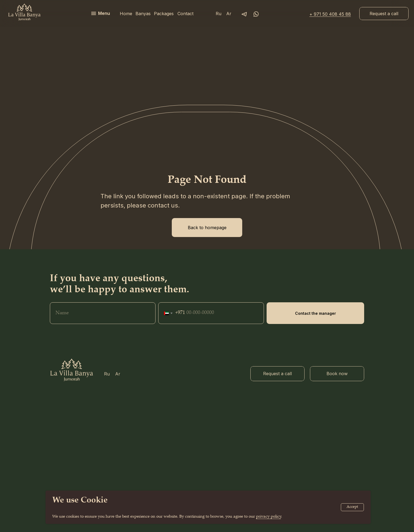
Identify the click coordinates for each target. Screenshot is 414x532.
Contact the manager (316, 326)
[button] (384, 14)
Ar (229, 14)
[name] (103, 326)
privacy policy (269, 517)
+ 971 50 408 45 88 (330, 14)
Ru (219, 14)
